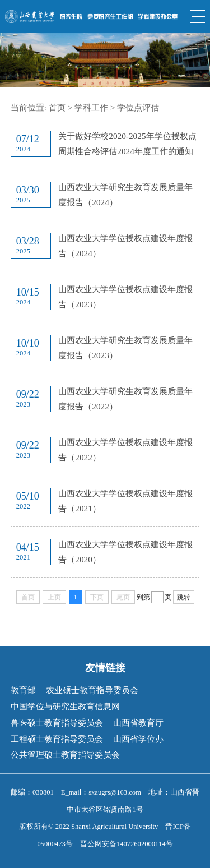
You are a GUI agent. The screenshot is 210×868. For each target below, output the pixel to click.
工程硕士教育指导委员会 (57, 739)
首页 (57, 107)
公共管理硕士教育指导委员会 (65, 754)
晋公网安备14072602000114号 (127, 844)
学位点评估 (138, 107)
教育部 (23, 690)
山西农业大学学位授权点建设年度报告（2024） (125, 246)
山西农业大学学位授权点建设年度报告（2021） (125, 501)
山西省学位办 (138, 739)
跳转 (184, 597)
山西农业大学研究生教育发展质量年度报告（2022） (125, 399)
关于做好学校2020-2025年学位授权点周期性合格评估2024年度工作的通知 (127, 144)
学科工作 (91, 107)
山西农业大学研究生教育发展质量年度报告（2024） (125, 195)
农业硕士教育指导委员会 (92, 690)
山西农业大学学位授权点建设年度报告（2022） (125, 450)
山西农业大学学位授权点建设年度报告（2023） (125, 297)
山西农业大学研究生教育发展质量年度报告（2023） (125, 348)
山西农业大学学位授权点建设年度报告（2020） (125, 552)
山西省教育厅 (138, 722)
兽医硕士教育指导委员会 (57, 722)
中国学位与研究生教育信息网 (65, 706)
